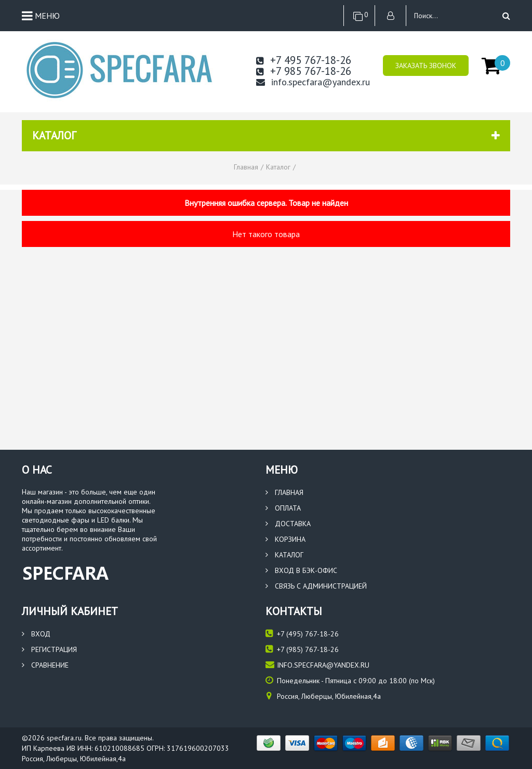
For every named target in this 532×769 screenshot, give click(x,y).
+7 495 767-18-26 (304, 60)
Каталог (284, 555)
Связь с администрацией (316, 586)
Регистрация (49, 649)
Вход (36, 634)
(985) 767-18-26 (302, 649)
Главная (284, 492)
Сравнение (45, 665)
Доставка (288, 524)
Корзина (285, 539)
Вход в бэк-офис (301, 570)
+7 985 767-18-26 (304, 71)
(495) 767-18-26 (302, 634)
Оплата (283, 508)
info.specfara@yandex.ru (313, 82)
